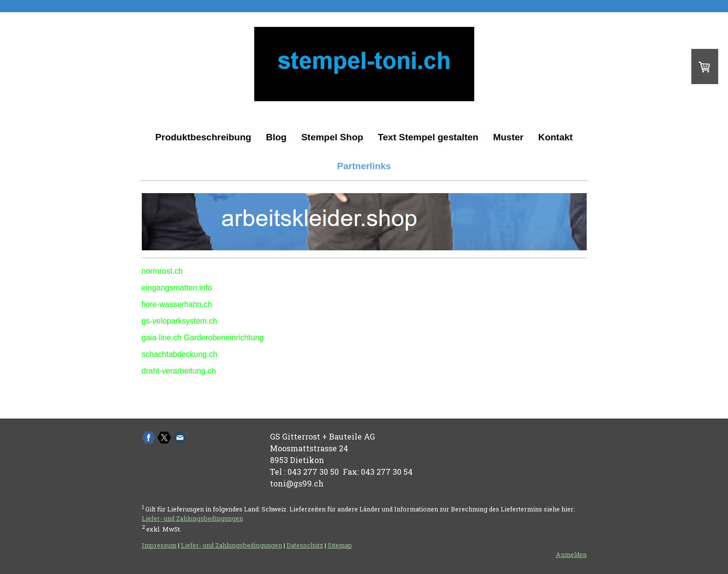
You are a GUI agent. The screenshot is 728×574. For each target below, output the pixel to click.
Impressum (159, 545)
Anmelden (571, 554)
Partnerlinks (364, 166)
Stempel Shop (332, 137)
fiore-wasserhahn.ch (177, 304)
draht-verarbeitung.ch (179, 371)
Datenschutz (305, 545)
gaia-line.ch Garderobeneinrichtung (203, 338)
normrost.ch (162, 271)
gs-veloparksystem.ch (180, 321)
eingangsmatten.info (177, 288)
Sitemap (340, 545)
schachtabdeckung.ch (180, 354)
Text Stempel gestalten (428, 137)
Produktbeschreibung (203, 137)
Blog (276, 137)
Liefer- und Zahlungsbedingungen (192, 518)
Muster (508, 137)
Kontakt (556, 137)
